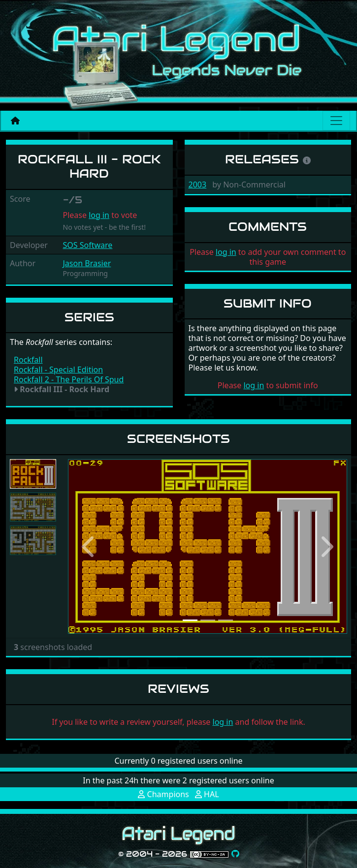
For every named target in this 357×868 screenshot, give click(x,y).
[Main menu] (336, 121)
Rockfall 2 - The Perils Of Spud (69, 379)
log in (99, 215)
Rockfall (28, 360)
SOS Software (88, 245)
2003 (198, 185)
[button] (89, 546)
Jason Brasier (87, 263)
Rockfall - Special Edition (58, 370)
